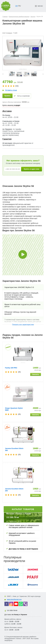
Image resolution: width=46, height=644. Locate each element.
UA (16, 6)
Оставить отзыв (11, 90)
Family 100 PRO (11, 368)
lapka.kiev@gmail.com (14, 599)
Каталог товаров (23, 509)
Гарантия (7, 139)
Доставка (7, 111)
